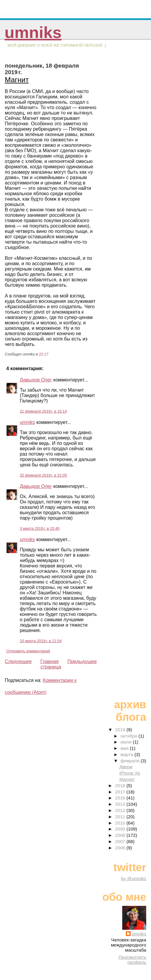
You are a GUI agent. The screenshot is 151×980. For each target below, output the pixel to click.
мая (125, 748)
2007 (121, 841)
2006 (121, 848)
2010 (121, 823)
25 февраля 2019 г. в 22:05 (43, 475)
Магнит (17, 80)
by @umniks (134, 879)
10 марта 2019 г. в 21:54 (41, 641)
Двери (126, 767)
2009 (121, 829)
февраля (130, 761)
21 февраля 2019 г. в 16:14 (43, 411)
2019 (121, 730)
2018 (121, 786)
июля (127, 742)
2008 (121, 835)
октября (129, 736)
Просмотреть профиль (132, 960)
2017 (121, 792)
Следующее (18, 661)
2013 (121, 804)
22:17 (44, 354)
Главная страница (51, 664)
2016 (121, 798)
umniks (33, 32)
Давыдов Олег (36, 380)
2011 (121, 817)
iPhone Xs (130, 773)
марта (127, 754)
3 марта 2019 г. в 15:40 (40, 528)
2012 (121, 810)
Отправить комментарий (28, 651)
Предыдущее (82, 661)
